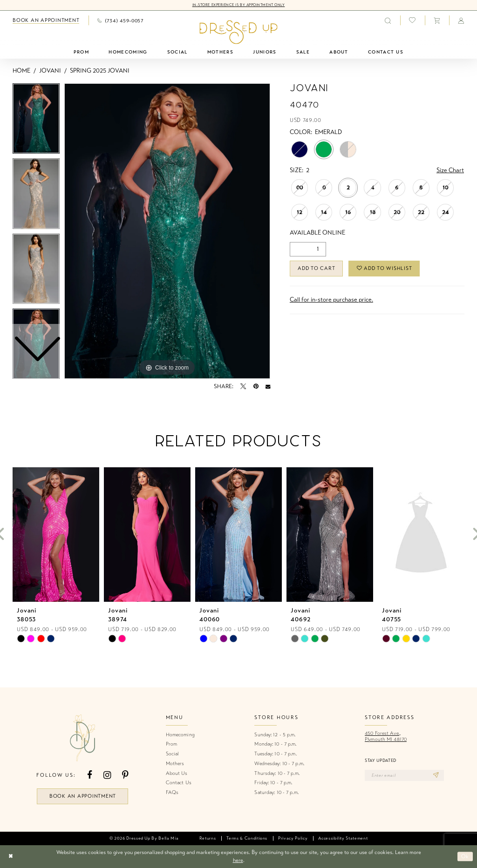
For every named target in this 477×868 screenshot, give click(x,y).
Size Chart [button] (450, 170)
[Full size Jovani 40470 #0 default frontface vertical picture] (167, 231)
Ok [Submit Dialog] (465, 856)
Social (172, 754)
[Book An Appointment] (46, 20)
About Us (177, 773)
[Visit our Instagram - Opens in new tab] (107, 775)
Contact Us (179, 783)
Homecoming (180, 735)
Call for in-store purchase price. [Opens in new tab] (331, 300)
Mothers (175, 764)
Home (21, 71)
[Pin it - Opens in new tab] (256, 386)
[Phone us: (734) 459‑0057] (120, 20)
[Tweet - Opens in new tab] (243, 386)
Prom (171, 744)
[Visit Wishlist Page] (412, 20)
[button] (437, 20)
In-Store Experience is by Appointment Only (239, 5)
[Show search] (388, 20)
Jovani (50, 71)
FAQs (172, 792)
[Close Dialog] (10, 857)
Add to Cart (316, 268)
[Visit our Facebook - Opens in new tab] (90, 775)
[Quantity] (308, 249)
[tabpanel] (167, 231)
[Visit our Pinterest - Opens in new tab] (125, 775)
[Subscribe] (436, 775)
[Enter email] (404, 775)
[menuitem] (46, 20)
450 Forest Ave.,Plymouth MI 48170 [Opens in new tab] (386, 737)
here (238, 860)
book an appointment (83, 796)
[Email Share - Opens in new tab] (268, 386)
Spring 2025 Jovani (100, 71)
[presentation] (56, 535)
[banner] (238, 32)
